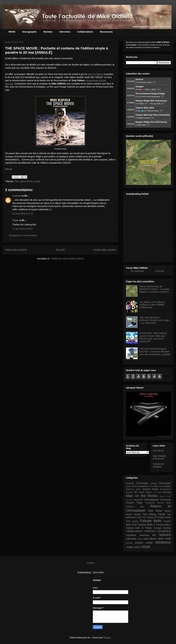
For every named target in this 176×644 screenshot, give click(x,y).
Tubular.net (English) (158, 465)
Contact (90, 563)
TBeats (137, 514)
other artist (164, 539)
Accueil (60, 250)
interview (131, 539)
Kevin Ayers (145, 492)
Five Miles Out (156, 486)
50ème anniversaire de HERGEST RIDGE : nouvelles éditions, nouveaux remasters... (155, 289)
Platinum (130, 507)
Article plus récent (16, 250)
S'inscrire (160, 271)
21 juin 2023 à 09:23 (23, 229)
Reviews (48, 32)
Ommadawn (152, 500)
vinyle (37, 181)
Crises (154, 483)
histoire (165, 535)
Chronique (142, 483)
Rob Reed (155, 511)
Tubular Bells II (163, 525)
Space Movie (26, 181)
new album (150, 539)
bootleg (167, 528)
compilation (164, 531)
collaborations (134, 531)
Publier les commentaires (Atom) (67, 259)
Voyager (158, 528)
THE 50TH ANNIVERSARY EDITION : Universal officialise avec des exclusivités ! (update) (155, 352)
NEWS (12, 32)
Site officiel (158, 451)
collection (150, 531)
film (17, 181)
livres (140, 539)
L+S (155, 492)
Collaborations (85, 32)
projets (139, 543)
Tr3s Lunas (132, 521)
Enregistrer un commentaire (23, 235)
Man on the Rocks (142, 496)
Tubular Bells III (135, 528)
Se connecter (137, 271)
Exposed (144, 486)
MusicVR (139, 500)
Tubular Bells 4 (146, 525)
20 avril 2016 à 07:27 (23, 214)
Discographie (29, 32)
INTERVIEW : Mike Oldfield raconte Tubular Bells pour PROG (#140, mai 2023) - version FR (153, 337)
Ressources (106, 32)
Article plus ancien (105, 250)
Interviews (65, 32)
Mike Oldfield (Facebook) (159, 457)
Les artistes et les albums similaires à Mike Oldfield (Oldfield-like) (152, 305)
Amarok (130, 483)
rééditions (163, 542)
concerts (131, 535)
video (137, 547)
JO (136, 492)
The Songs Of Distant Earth (157, 517)
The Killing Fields (154, 514)
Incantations (165, 489)
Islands (129, 492)
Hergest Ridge (150, 489)
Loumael (17, 196)
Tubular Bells (151, 521)
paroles (129, 543)
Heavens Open (133, 489)
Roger (16, 220)
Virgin (149, 528)
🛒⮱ (155, 82)
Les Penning (164, 492)
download (144, 535)
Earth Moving (132, 486)
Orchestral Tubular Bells (158, 503)
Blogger (107, 638)
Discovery (165, 483)
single (130, 547)
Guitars (167, 486)
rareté (149, 543)
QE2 (142, 507)
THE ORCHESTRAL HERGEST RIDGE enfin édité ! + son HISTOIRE (155, 320)
